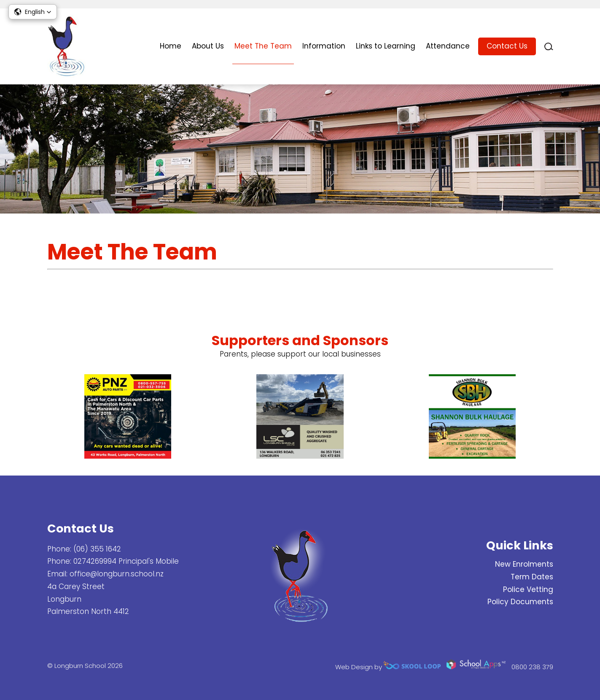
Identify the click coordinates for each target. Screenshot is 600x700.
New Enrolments (524, 564)
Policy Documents (520, 602)
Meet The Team (263, 46)
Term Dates (532, 577)
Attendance (448, 46)
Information (324, 46)
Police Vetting (528, 589)
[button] (33, 12)
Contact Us (507, 46)
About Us (208, 46)
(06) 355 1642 (97, 549)
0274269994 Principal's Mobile (126, 561)
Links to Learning (386, 46)
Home (171, 46)
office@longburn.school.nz (117, 574)
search (549, 47)
